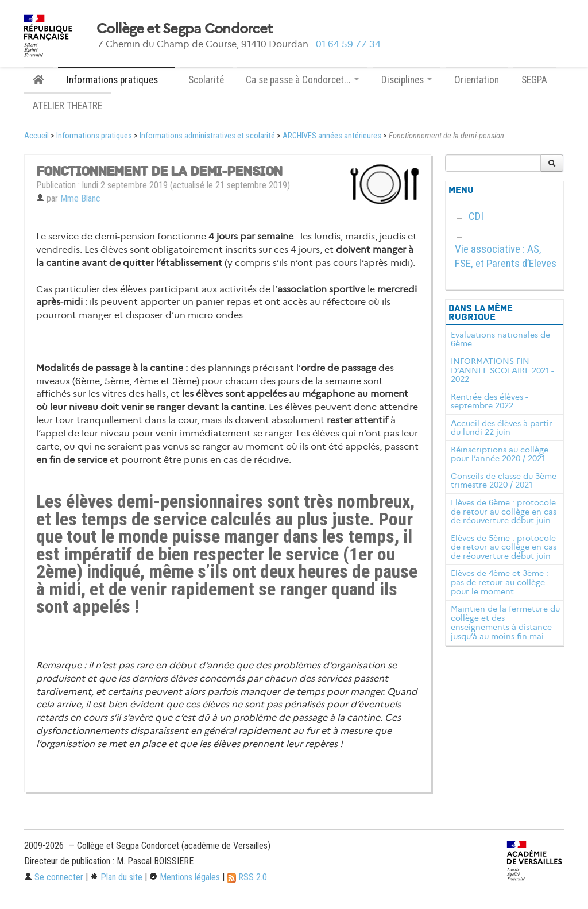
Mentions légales (185, 877)
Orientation (477, 80)
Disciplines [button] (407, 80)
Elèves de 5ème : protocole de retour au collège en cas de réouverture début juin (504, 547)
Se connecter (54, 877)
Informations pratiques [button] (116, 80)
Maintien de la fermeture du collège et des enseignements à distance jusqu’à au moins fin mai (505, 622)
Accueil (36, 136)
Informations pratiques (94, 136)
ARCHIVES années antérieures (332, 136)
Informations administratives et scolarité (207, 136)
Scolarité (206, 80)
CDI (476, 216)
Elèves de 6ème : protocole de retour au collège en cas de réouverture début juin (504, 512)
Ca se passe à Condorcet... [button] (302, 80)
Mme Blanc (80, 198)
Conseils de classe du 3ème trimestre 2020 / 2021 (504, 481)
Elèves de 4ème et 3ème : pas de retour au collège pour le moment (500, 582)
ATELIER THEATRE (67, 106)
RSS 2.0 (247, 877)
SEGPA (534, 80)
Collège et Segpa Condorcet (184, 29)
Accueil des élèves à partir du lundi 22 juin (502, 428)
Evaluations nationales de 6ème (500, 339)
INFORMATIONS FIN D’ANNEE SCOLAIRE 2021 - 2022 (502, 370)
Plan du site (116, 877)
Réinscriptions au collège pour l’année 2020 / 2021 (500, 454)
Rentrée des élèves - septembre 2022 (489, 401)
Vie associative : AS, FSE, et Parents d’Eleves (506, 256)
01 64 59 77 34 (348, 44)
